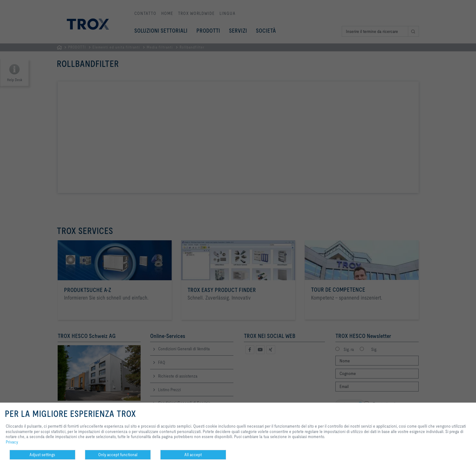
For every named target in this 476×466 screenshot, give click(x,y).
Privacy (12, 442)
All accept (193, 455)
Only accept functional (118, 455)
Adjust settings (42, 455)
